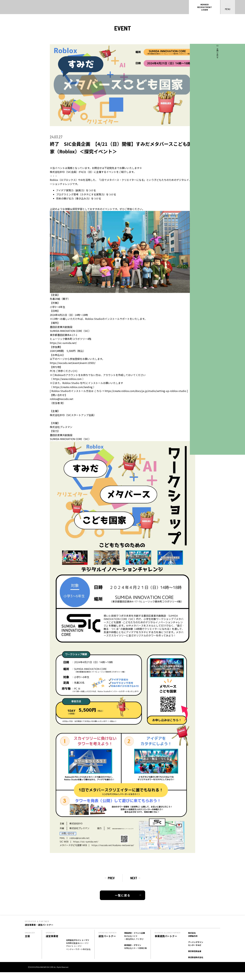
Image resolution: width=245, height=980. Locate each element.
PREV (111, 878)
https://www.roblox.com (67, 379)
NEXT (134, 878)
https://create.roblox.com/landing (73, 387)
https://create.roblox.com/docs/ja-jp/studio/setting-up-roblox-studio (145, 391)
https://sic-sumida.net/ (63, 343)
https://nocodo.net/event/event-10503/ (73, 363)
